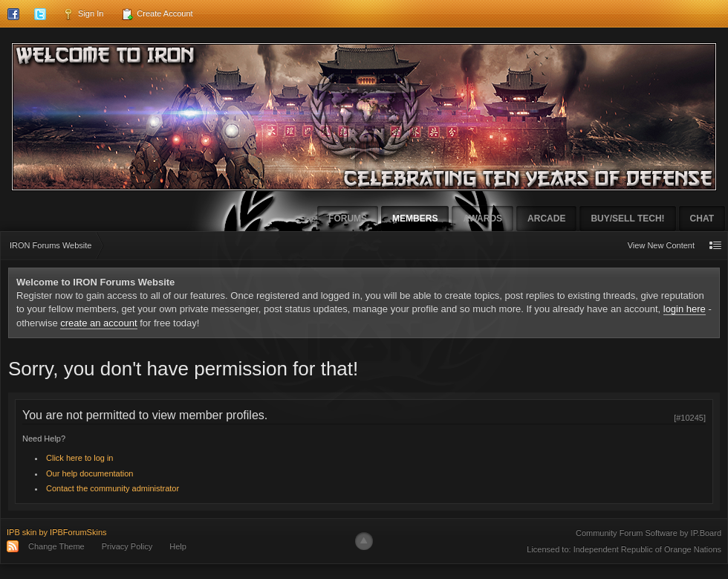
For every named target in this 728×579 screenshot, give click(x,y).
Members (415, 219)
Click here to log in (80, 458)
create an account (98, 323)
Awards (482, 219)
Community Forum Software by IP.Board (649, 533)
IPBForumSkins (78, 532)
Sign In (83, 14)
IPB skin (22, 532)
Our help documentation (90, 473)
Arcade (546, 219)
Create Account (157, 14)
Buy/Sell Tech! (627, 219)
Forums (348, 219)
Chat (702, 219)
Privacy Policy (127, 546)
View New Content (661, 245)
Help (178, 546)
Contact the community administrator (113, 488)
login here (685, 309)
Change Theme (56, 546)
